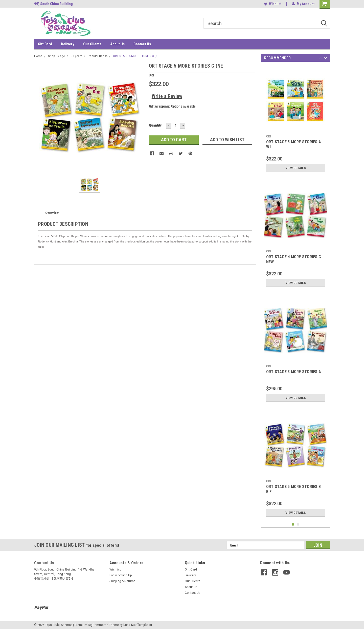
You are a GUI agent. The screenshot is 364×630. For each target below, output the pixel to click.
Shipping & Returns (122, 581)
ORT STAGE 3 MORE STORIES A (294, 372)
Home (38, 56)
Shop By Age (56, 56)
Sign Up (127, 575)
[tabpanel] (296, 121)
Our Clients (92, 44)
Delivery (68, 44)
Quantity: (156, 125)
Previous (321, 59)
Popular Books (98, 56)
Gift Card (45, 44)
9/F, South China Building (53, 4)
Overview (52, 213)
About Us (117, 44)
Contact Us (142, 44)
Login (113, 575)
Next (325, 59)
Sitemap (67, 625)
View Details (295, 168)
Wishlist (273, 4)
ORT (269, 136)
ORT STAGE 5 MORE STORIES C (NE (136, 56)
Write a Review (167, 96)
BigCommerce (98, 625)
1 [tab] (293, 525)
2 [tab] (298, 525)
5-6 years (76, 56)
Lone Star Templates (138, 625)
